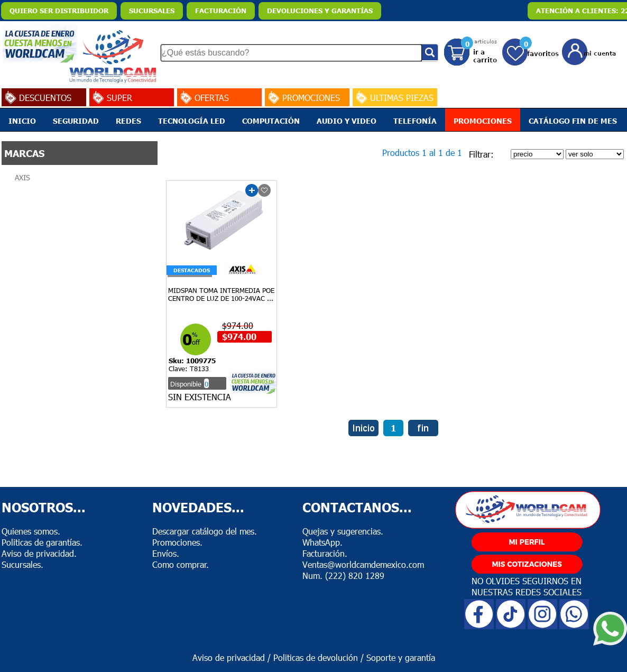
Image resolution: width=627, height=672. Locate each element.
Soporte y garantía (401, 657)
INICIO (22, 121)
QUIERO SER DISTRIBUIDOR (59, 11)
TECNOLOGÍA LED (192, 121)
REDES (128, 121)
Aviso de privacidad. (39, 553)
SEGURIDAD (76, 121)
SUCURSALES (152, 11)
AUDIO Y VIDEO (347, 121)
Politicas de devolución (316, 657)
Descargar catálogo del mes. (205, 531)
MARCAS (24, 153)
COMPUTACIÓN (271, 121)
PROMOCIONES (483, 121)
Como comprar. (181, 564)
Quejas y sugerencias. (343, 531)
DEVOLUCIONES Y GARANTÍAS (320, 11)
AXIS (22, 177)
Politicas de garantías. (42, 542)
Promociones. (177, 542)
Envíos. (166, 553)
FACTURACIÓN (221, 11)
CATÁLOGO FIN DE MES (573, 121)
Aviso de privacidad (229, 657)
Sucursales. (22, 564)
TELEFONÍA (415, 121)
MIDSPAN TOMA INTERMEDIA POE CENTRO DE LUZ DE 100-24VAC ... (221, 294)
